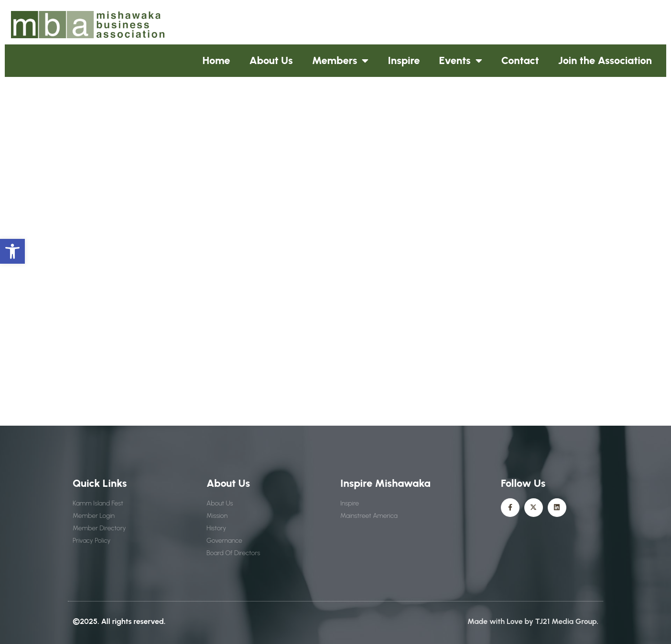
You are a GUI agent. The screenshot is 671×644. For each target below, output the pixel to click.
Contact (520, 60)
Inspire (404, 60)
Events (461, 61)
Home (216, 60)
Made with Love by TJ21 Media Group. (533, 621)
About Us (271, 60)
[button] (12, 251)
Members (341, 61)
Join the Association (605, 60)
